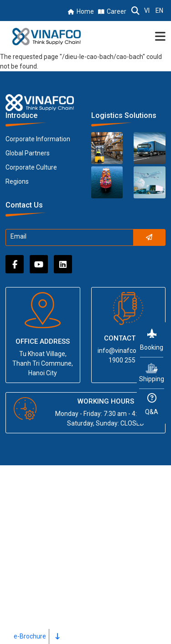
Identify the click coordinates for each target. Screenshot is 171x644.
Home (85, 11)
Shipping (152, 372)
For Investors (31, 561)
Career (117, 11)
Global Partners (28, 153)
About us (23, 491)
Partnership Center (39, 543)
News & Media (33, 578)
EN (159, 11)
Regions (17, 181)
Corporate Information (38, 139)
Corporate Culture (31, 167)
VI (147, 11)
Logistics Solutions (40, 508)
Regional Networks (39, 526)
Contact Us (26, 613)
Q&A (152, 404)
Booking (152, 340)
